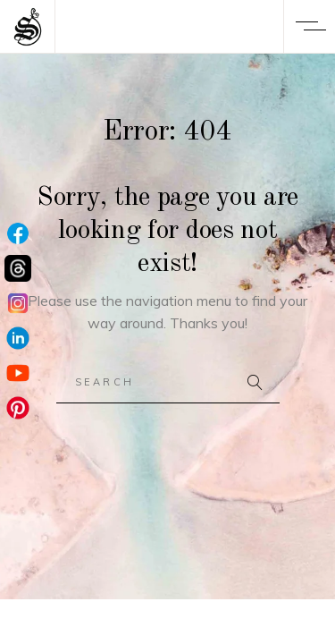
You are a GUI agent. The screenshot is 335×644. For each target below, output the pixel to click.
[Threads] (18, 270)
